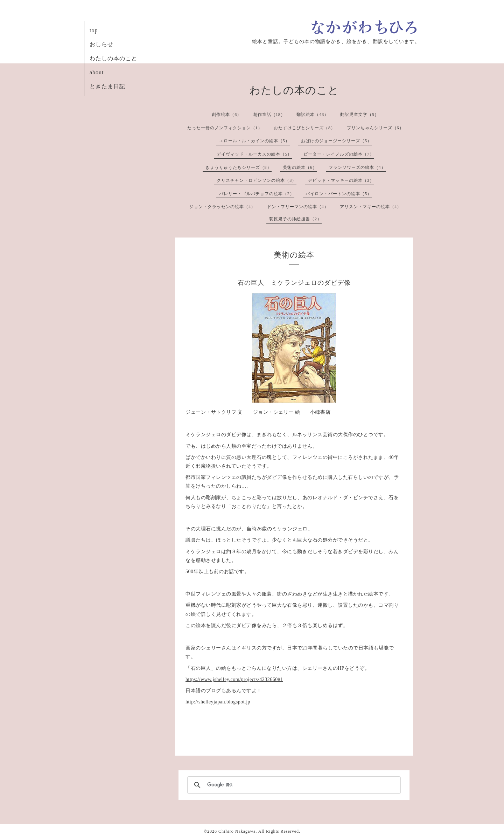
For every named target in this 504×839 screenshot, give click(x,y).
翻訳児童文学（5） (360, 115)
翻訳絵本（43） (313, 115)
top (94, 30)
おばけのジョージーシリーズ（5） (336, 141)
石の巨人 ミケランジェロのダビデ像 (294, 283)
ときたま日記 (107, 86)
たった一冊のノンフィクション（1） (225, 128)
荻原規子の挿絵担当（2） (295, 219)
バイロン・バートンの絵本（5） (339, 194)
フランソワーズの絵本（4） (357, 167)
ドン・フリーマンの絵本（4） (298, 207)
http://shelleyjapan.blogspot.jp (218, 702)
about (97, 72)
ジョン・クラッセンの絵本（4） (222, 207)
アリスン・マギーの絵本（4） (371, 207)
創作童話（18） (269, 115)
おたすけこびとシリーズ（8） (304, 128)
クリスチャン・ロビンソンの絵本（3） (257, 180)
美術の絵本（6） (300, 167)
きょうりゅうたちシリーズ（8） (239, 167)
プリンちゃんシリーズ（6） (375, 128)
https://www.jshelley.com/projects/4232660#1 (234, 679)
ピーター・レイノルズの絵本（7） (339, 154)
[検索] (293, 785)
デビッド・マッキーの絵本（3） (341, 180)
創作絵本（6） (227, 115)
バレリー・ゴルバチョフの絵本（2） (257, 194)
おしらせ (101, 44)
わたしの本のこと (113, 58)
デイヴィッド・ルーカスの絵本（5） (254, 154)
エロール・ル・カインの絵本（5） (254, 141)
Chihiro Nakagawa (237, 831)
